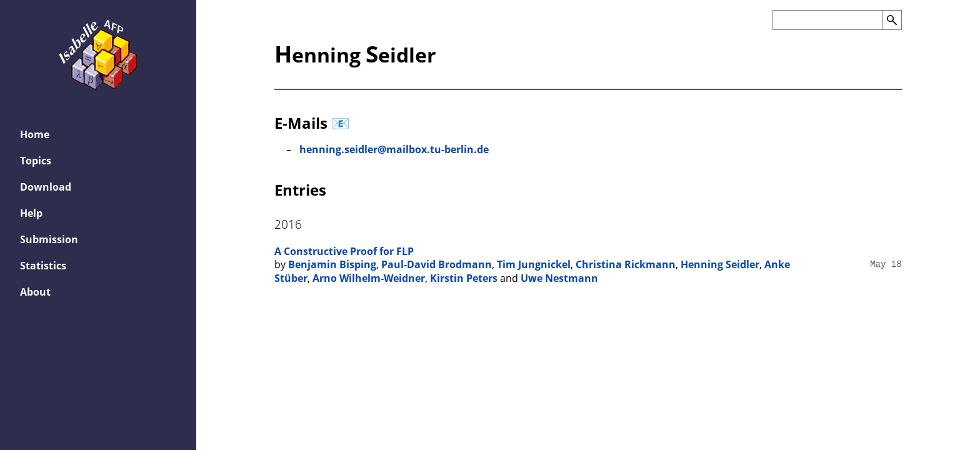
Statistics (43, 266)
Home (35, 134)
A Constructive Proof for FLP (344, 251)
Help (31, 213)
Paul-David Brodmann (437, 264)
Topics (36, 161)
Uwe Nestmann (559, 278)
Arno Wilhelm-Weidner (369, 278)
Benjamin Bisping (332, 264)
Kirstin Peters (464, 278)
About (35, 292)
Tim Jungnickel (534, 264)
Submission (49, 239)
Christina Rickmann (626, 264)
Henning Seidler (720, 264)
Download (46, 187)
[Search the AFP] (827, 20)
